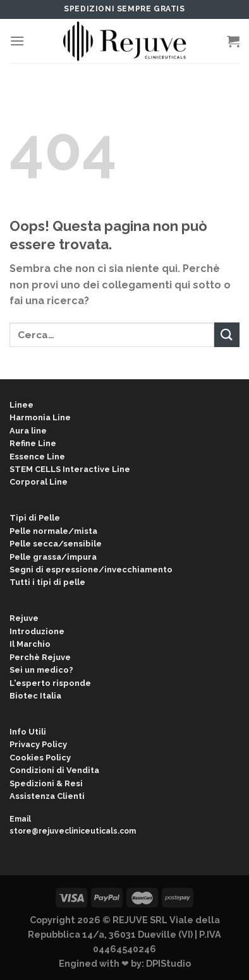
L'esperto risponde (50, 683)
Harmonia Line (40, 417)
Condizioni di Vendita (54, 770)
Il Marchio (30, 644)
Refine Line (33, 443)
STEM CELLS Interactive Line (70, 469)
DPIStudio (168, 963)
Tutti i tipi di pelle (47, 582)
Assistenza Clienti (47, 796)
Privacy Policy (38, 744)
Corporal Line (39, 482)
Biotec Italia (35, 696)
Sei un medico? (41, 670)
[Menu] (17, 41)
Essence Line (37, 457)
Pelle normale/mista (53, 531)
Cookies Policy (40, 758)
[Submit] (227, 335)
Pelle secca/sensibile (56, 544)
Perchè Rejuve (40, 657)
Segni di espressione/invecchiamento (91, 570)
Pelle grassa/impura (53, 557)
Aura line (28, 431)
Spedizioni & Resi (46, 783)
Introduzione (37, 631)
